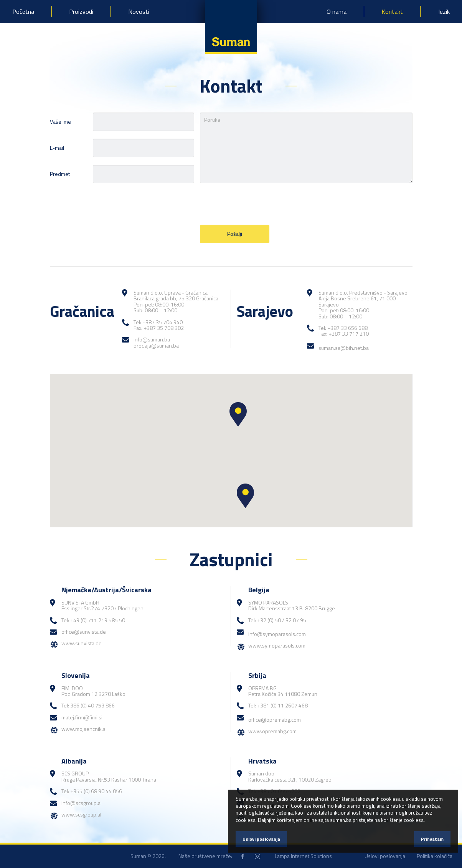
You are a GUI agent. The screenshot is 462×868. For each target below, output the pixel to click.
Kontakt (392, 12)
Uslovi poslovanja (385, 856)
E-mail (57, 148)
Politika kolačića (435, 856)
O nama (337, 12)
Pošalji (235, 234)
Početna (23, 12)
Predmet (60, 174)
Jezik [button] (444, 12)
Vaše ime (60, 122)
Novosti (139, 12)
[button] (238, 414)
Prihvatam (432, 839)
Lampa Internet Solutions (303, 856)
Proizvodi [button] (81, 12)
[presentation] (258, 204)
